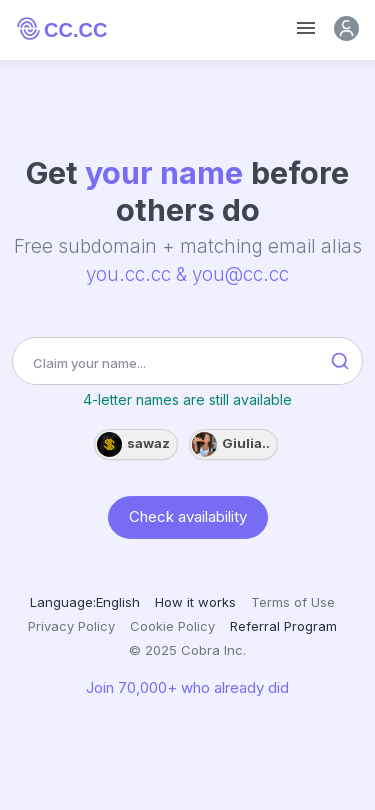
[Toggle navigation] (306, 28)
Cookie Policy (172, 626)
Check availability (188, 516)
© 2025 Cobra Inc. (187, 650)
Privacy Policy (71, 626)
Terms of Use (293, 602)
